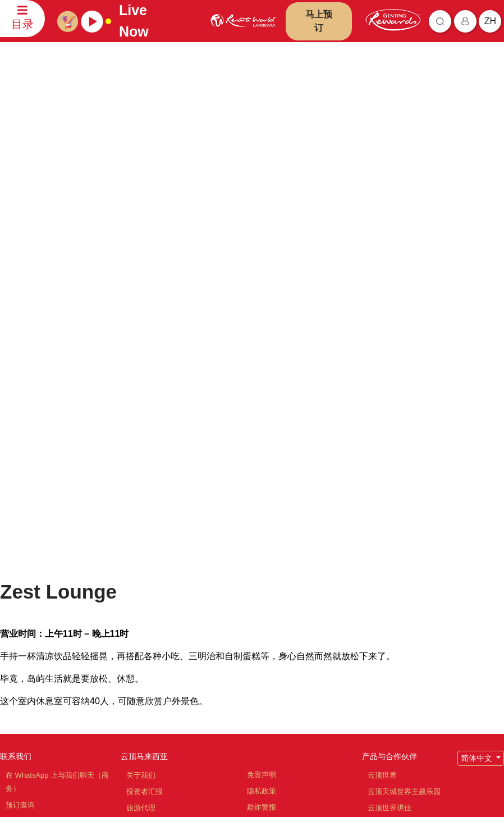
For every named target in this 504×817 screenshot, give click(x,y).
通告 (254, 564)
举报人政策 (265, 597)
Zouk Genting (390, 630)
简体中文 (478, 499)
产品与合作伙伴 (390, 497)
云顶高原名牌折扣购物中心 (411, 613)
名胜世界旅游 (390, 581)
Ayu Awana (386, 646)
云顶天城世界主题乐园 (404, 532)
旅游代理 (141, 548)
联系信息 (20, 578)
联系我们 (16, 497)
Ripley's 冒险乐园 (396, 662)
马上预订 (319, 21)
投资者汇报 (145, 532)
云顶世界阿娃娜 (393, 565)
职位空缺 (141, 565)
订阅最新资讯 (196, 743)
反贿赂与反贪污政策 (280, 580)
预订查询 (20, 546)
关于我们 (141, 516)
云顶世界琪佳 (390, 548)
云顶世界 (382, 516)
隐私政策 (262, 531)
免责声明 (262, 515)
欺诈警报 (262, 548)
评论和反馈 (24, 562)
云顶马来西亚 (144, 497)
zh (490, 21)
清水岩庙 (382, 597)
